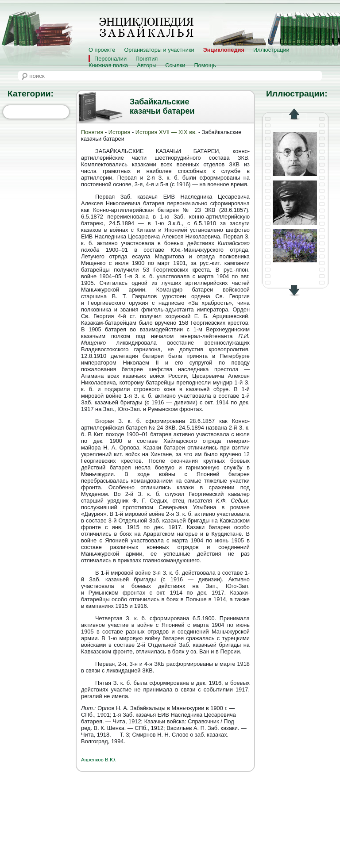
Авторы (147, 65)
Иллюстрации (271, 50)
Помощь (205, 65)
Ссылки (175, 65)
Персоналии (110, 59)
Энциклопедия (224, 50)
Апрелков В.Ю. (99, 760)
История (120, 132)
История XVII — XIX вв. (167, 132)
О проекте (102, 50)
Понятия (147, 59)
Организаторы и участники (159, 50)
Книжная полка (108, 65)
